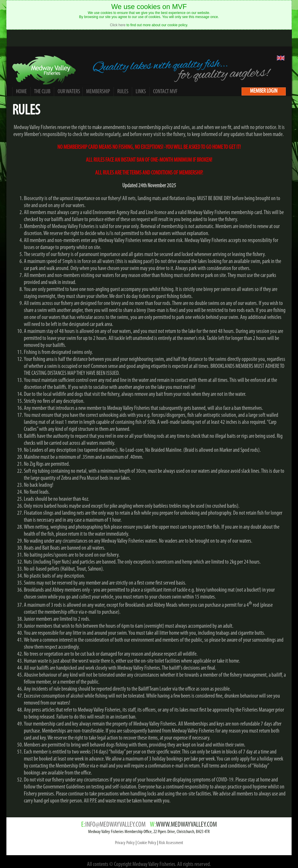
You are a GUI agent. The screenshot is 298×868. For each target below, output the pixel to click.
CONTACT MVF (165, 92)
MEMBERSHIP (98, 92)
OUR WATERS (69, 92)
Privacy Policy (125, 843)
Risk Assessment (171, 843)
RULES (123, 92)
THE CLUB (42, 92)
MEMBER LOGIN (264, 91)
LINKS (141, 92)
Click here (118, 25)
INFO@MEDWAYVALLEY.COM (115, 825)
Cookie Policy (147, 843)
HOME (21, 92)
